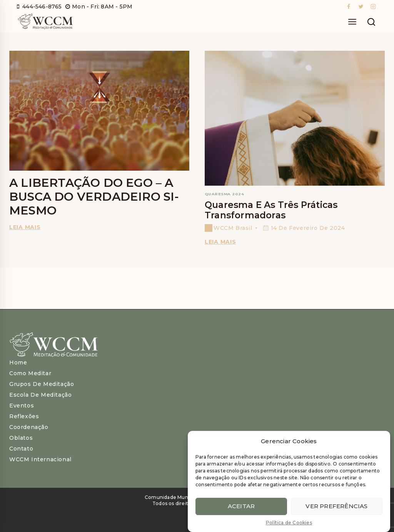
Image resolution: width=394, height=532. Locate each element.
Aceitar (241, 506)
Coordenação (29, 427)
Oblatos (21, 438)
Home (18, 362)
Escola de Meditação (40, 395)
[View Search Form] (371, 22)
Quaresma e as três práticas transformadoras (271, 210)
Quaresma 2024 (224, 194)
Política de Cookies (289, 523)
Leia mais (26, 227)
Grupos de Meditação (42, 384)
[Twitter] (361, 7)
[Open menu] (352, 22)
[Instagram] (373, 7)
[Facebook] (349, 7)
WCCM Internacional (40, 459)
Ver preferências (336, 506)
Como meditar (30, 373)
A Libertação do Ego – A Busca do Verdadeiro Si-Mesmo (94, 197)
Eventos (22, 406)
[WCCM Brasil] (45, 22)
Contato (21, 449)
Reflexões (24, 416)
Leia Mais (222, 242)
